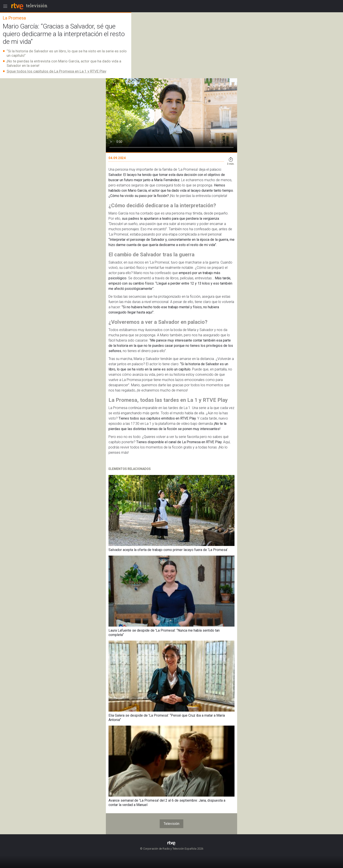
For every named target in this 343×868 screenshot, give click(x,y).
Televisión (171, 824)
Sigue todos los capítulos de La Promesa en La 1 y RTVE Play (56, 71)
